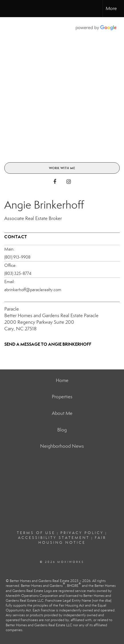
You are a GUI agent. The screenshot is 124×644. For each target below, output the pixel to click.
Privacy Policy (82, 533)
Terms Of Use (36, 533)
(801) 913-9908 (17, 257)
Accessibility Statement (54, 538)
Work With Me (62, 168)
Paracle (12, 309)
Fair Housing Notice (72, 540)
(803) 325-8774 (18, 273)
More (111, 8)
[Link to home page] (9, 9)
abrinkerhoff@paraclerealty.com (33, 290)
